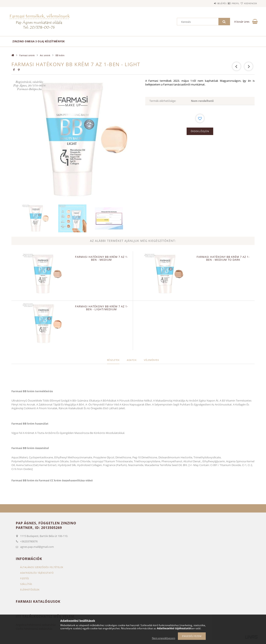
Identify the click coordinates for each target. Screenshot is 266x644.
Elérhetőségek (30, 590)
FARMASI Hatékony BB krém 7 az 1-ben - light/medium (102, 308)
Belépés (210, 3)
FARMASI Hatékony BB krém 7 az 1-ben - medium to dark (223, 258)
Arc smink (45, 55)
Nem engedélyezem (164, 638)
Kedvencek (248, 3)
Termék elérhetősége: (163, 101)
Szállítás (26, 584)
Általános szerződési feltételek (42, 567)
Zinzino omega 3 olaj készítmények (39, 41)
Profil (228, 3)
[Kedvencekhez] (200, 118)
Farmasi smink (27, 55)
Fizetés (25, 578)
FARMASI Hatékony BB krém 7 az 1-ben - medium (102, 258)
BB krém (60, 55)
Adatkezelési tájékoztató (37, 573)
